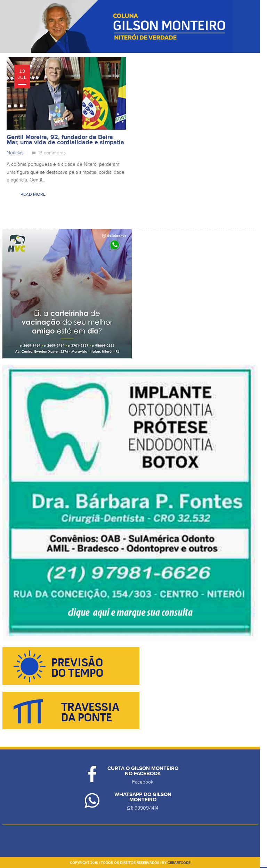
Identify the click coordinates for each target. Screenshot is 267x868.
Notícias (15, 153)
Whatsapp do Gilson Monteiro (143, 797)
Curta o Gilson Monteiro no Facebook (143, 771)
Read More (33, 194)
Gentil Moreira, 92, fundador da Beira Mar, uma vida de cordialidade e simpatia (65, 140)
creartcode (179, 863)
